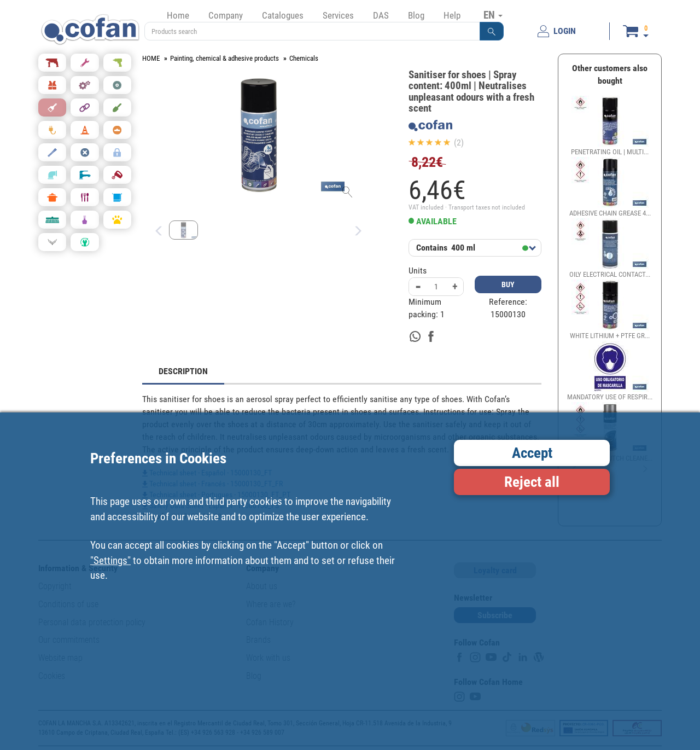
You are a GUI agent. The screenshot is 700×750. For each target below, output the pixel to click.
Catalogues (283, 15)
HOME (151, 58)
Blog (416, 15)
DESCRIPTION (183, 371)
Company (226, 15)
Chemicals (304, 58)
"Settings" (110, 560)
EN (493, 15)
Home (178, 15)
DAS (381, 15)
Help (452, 15)
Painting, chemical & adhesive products (224, 58)
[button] (492, 31)
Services (338, 15)
